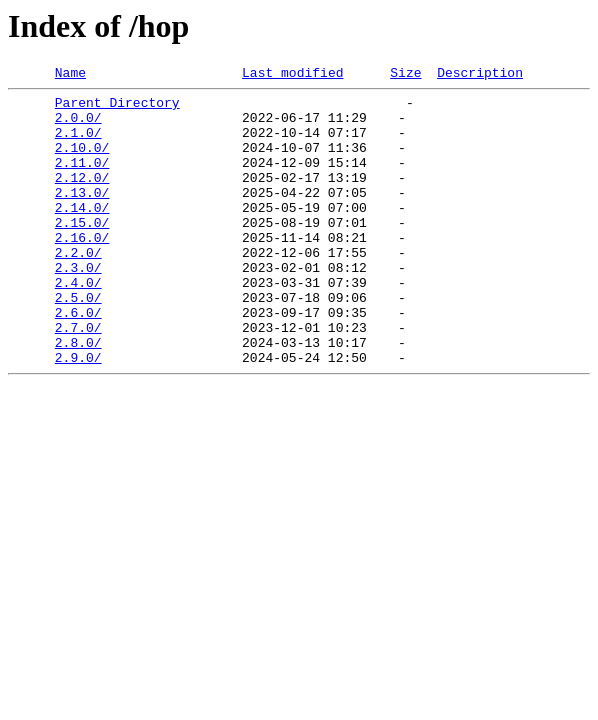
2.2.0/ (78, 288)
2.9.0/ (78, 414)
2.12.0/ (82, 198)
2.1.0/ (78, 144)
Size (405, 75)
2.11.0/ (82, 180)
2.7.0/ (78, 378)
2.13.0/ (82, 216)
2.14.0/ (82, 234)
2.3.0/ (78, 306)
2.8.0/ (78, 396)
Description (480, 75)
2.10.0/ (82, 162)
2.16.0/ (82, 270)
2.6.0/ (78, 360)
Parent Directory (117, 108)
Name (70, 75)
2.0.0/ (78, 126)
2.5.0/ (78, 342)
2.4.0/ (78, 324)
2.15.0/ (82, 252)
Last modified (292, 75)
